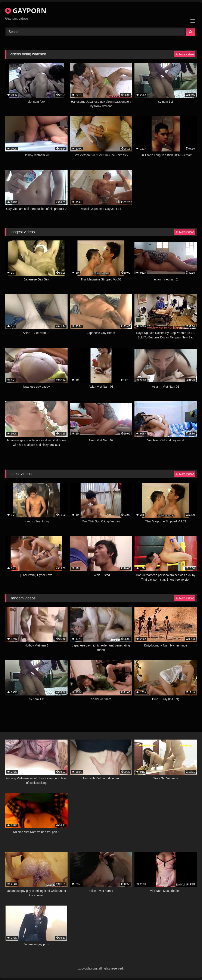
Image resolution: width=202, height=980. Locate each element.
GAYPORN (26, 11)
